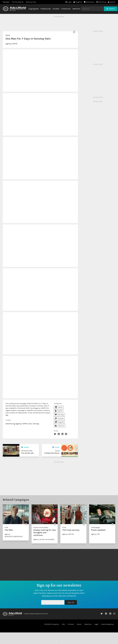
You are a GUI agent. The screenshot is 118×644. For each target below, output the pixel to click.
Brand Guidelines (108, 624)
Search (111, 9)
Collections (66, 9)
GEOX (8, 35)
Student (56, 9)
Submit (111, 2)
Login (69, 2)
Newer (25, 447)
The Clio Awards (18, 2)
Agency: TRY (95, 534)
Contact (71, 624)
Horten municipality (41, 527)
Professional (46, 9)
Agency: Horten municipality (44, 539)
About (79, 624)
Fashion (60, 426)
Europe (59, 418)
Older (56, 447)
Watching (101, 2)
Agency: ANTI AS (68, 534)
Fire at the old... (28, 453)
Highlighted (34, 9)
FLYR (6, 527)
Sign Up (71, 602)
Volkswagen (96, 527)
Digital (59, 422)
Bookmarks (89, 2)
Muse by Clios (31, 2)
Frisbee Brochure (52, 453)
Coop (64, 527)
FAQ (63, 624)
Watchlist (76, 9)
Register (78, 2)
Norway (59, 415)
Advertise (88, 624)
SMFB (15, 44)
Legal (96, 624)
